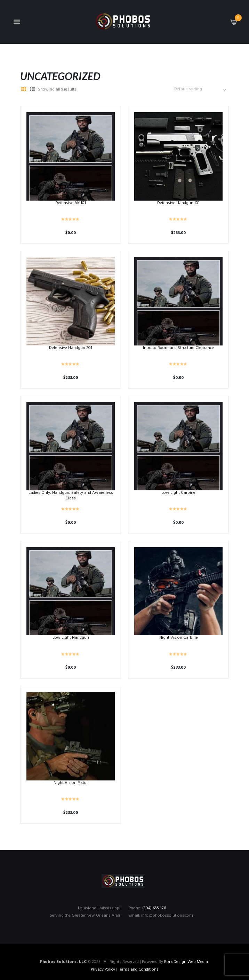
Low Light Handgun (71, 638)
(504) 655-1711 (154, 908)
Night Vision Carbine (179, 638)
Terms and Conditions (138, 970)
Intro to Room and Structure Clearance (178, 348)
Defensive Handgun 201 (71, 348)
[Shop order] (199, 89)
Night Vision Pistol (71, 783)
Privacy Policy (103, 970)
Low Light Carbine (178, 493)
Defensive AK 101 (71, 203)
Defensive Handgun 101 (178, 203)
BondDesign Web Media (186, 962)
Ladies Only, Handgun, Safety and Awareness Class (71, 496)
